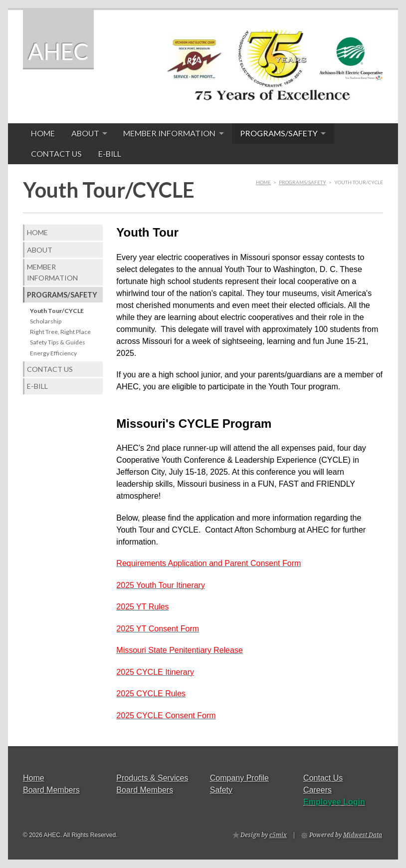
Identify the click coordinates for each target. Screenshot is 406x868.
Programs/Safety (279, 133)
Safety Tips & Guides (58, 342)
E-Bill (110, 153)
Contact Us (56, 153)
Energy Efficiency (53, 353)
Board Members (51, 790)
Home (43, 133)
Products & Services (152, 778)
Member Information (169, 133)
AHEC (58, 51)
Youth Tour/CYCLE (57, 311)
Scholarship (46, 321)
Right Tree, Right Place (60, 332)
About (85, 133)
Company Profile (239, 778)
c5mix (278, 835)
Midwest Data (363, 835)
